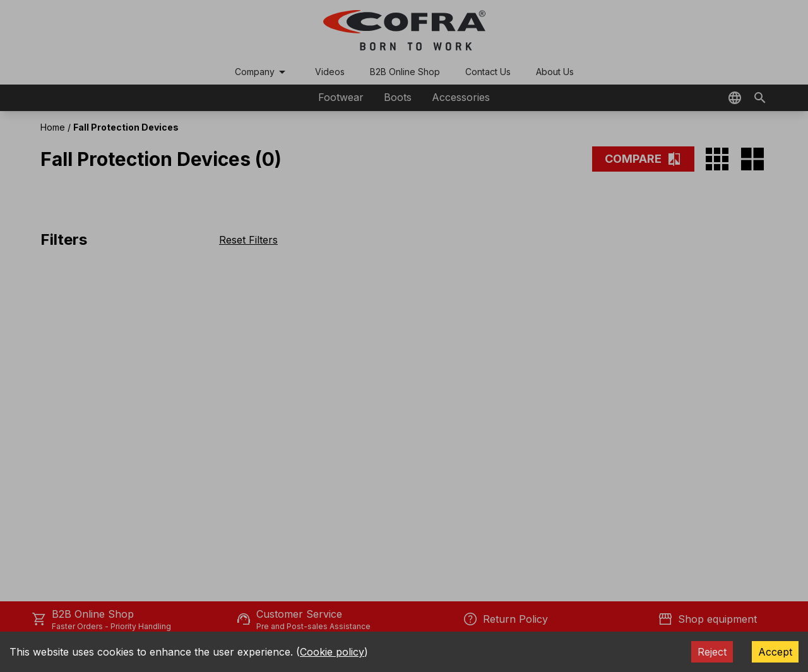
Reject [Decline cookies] (712, 652)
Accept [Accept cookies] (775, 652)
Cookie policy (332, 652)
